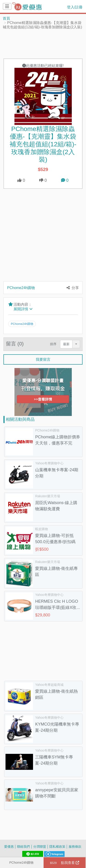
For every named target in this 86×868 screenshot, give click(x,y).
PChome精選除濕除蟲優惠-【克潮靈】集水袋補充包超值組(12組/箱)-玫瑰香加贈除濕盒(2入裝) (43, 144)
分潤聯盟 (40, 846)
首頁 (6, 18)
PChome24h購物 (21, 862)
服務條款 (75, 846)
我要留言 (43, 359)
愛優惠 (9, 846)
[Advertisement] (43, 44)
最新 (66, 344)
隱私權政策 (57, 846)
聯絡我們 (23, 846)
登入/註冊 (75, 7)
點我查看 (65, 863)
